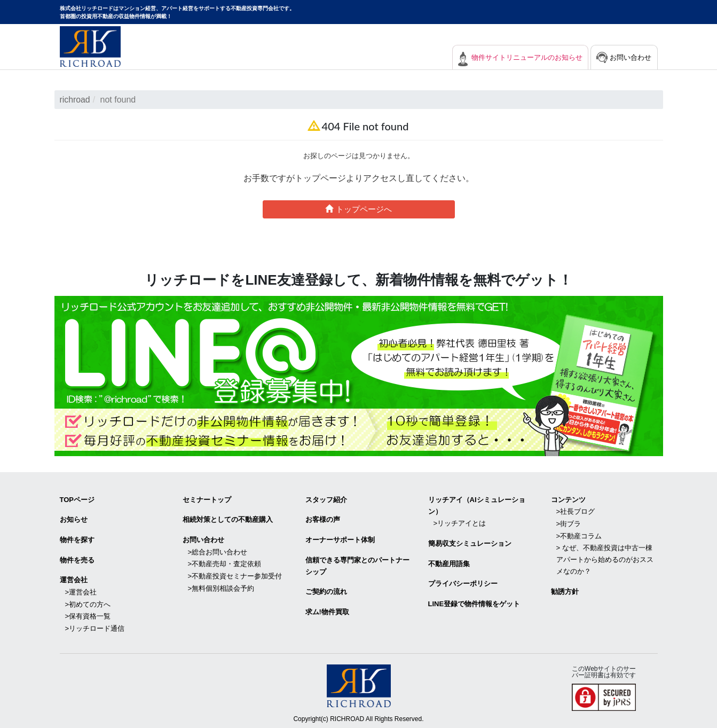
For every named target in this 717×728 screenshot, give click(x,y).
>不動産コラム (579, 534)
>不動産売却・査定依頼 (225, 562)
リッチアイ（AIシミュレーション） (477, 505)
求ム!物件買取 (327, 610)
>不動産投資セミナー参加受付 (235, 574)
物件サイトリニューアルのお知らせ (519, 57)
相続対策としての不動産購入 (228, 519)
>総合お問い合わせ (218, 550)
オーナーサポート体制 (340, 539)
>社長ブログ (576, 511)
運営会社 (74, 578)
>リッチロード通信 (95, 625)
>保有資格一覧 (88, 613)
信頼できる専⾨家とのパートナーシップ (357, 564)
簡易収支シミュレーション (470, 542)
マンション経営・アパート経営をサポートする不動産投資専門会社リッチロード (90, 46)
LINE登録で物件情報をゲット (474, 602)
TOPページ (77, 499)
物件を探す (77, 539)
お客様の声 (323, 519)
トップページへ (358, 209)
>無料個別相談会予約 (221, 586)
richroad (75, 100)
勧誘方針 (565, 589)
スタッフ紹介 (326, 499)
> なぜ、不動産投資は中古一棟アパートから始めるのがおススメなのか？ (605, 558)
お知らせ (74, 519)
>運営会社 (81, 590)
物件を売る (77, 558)
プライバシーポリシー (463, 582)
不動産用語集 (449, 562)
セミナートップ (207, 499)
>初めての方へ (88, 602)
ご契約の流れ (326, 590)
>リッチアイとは (460, 523)
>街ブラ (569, 523)
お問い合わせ (629, 57)
